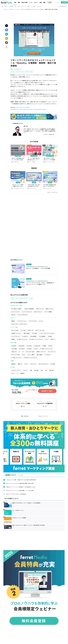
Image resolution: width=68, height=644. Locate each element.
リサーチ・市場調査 (48, 312)
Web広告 (12, 6)
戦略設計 (13, 321)
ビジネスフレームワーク (16, 370)
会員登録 (64, 2)
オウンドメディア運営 (30, 352)
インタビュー (39, 6)
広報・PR (13, 315)
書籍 (31, 370)
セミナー (36, 2)
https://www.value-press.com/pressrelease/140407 (33, 109)
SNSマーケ (7, 6)
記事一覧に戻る (27, 416)
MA (25, 6)
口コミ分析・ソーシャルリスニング (36, 339)
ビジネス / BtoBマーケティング (18, 188)
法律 (42, 370)
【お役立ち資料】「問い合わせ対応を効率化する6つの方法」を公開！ (34, 186)
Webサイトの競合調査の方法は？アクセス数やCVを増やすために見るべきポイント (18, 159)
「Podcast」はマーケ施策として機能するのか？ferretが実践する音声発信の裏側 (18, 186)
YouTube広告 (22, 349)
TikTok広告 (29, 349)
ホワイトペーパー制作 (16, 355)
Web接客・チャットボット (16, 333)
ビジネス (13, 72)
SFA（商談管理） (42, 336)
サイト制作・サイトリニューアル (46, 349)
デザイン (24, 355)
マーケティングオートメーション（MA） (47, 333)
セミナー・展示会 (34, 156)
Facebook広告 (21, 346)
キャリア (26, 364)
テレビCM (36, 349)
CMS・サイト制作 (15, 330)
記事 (15, 2)
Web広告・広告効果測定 (29, 309)
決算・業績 (36, 370)
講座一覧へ (24, 406)
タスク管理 (53, 364)
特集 (19, 2)
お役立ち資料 (25, 2)
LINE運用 (44, 346)
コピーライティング (52, 352)
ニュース (13, 373)
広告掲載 (50, 2)
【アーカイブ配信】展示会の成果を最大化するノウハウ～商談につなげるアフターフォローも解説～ (34, 159)
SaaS (46, 370)
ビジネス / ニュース (32, 188)
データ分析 (33, 6)
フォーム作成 (23, 330)
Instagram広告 (37, 346)
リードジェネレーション (22, 321)
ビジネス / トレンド (48, 188)
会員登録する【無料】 (47, 391)
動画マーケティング (50, 309)
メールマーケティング (15, 312)
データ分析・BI (18, 156)
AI (17, 373)
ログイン (58, 2)
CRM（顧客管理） (33, 336)
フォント (47, 339)
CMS (15, 6)
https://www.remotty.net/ (23, 107)
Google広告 (14, 346)
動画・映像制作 (27, 333)
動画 (41, 2)
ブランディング (33, 364)
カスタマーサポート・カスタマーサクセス (25, 72)
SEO (2, 6)
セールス (41, 321)
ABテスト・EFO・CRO (40, 330)
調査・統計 (52, 370)
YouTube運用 (14, 349)
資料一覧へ (46, 406)
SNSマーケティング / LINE (49, 162)
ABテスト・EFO (21, 6)
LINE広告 (50, 346)
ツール (31, 2)
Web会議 (50, 336)
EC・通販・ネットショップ (22, 339)
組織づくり (20, 364)
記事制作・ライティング (41, 352)
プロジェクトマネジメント (43, 364)
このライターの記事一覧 (49, 134)
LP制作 (29, 6)
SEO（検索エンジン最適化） (17, 309)
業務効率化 (13, 364)
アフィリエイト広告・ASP (22, 315)
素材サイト (53, 339)
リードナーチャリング (33, 321)
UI (20, 352)
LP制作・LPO (30, 330)
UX (23, 352)
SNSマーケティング (50, 156)
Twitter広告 (29, 346)
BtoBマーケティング (38, 312)
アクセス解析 (34, 333)
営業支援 (13, 339)
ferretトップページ (45, 416)
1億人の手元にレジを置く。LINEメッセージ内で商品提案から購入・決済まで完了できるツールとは (50, 159)
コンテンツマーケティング (27, 312)
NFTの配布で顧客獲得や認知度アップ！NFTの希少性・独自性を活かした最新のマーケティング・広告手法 (50, 186)
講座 (44, 2)
